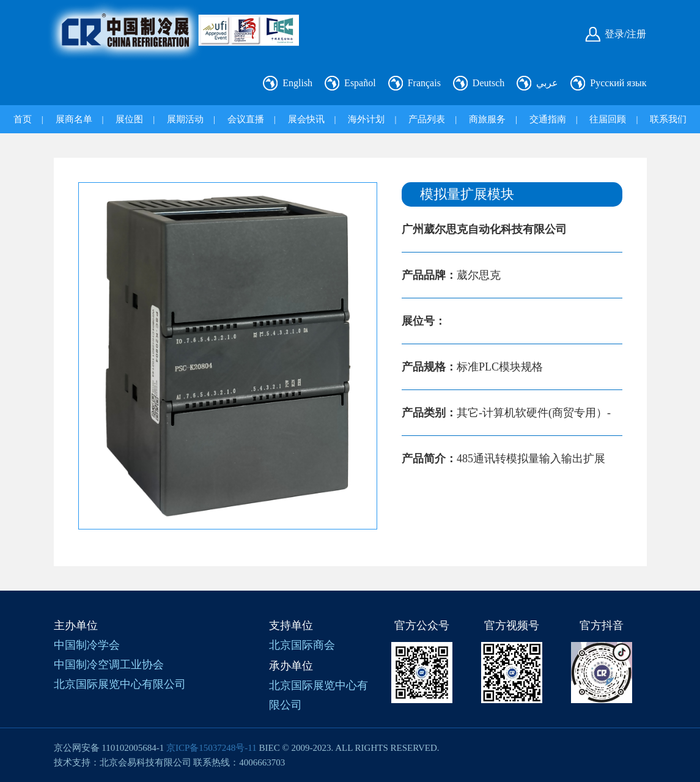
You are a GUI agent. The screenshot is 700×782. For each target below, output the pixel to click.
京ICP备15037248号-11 (212, 748)
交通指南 (548, 119)
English (297, 83)
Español (360, 83)
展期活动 (185, 119)
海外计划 (366, 119)
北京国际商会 (302, 645)
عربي (547, 83)
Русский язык (618, 83)
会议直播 (246, 119)
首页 (23, 119)
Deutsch (488, 83)
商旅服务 (487, 119)
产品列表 (427, 119)
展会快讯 (306, 119)
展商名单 (74, 119)
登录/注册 (625, 34)
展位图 (129, 119)
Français (424, 83)
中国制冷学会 (87, 645)
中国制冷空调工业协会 (109, 665)
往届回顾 (608, 119)
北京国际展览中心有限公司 (120, 684)
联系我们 (668, 119)
